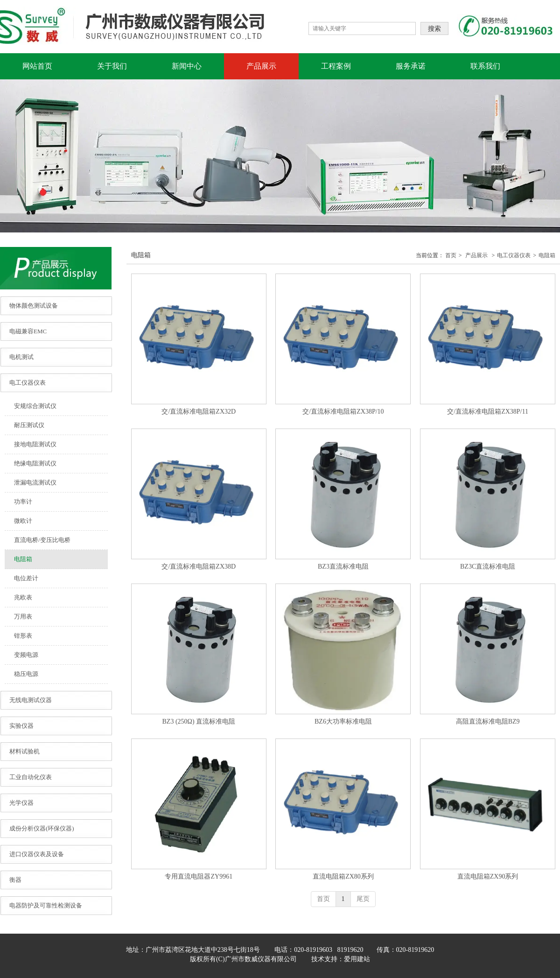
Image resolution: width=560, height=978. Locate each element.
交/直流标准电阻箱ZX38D (199, 566)
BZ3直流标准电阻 (343, 566)
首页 (451, 255)
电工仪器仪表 (514, 255)
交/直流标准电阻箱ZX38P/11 (488, 412)
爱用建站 (357, 959)
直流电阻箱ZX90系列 (488, 876)
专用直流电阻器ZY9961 (199, 876)
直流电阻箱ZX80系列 (343, 876)
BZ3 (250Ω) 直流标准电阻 (199, 721)
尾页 (363, 899)
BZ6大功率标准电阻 (343, 721)
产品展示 (476, 255)
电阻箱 (547, 255)
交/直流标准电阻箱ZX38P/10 (343, 412)
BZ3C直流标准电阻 (488, 566)
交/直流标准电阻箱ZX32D (199, 412)
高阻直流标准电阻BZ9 (488, 721)
